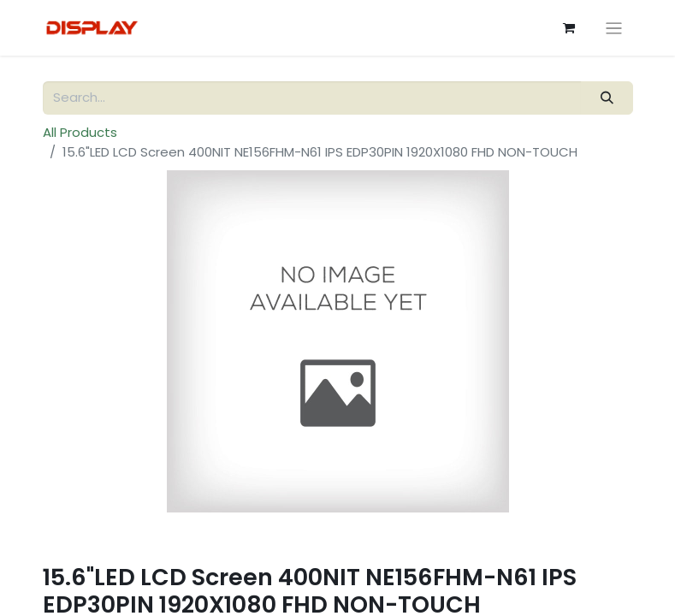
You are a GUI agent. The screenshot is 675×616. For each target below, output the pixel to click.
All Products (80, 132)
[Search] (607, 98)
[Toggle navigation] (614, 28)
